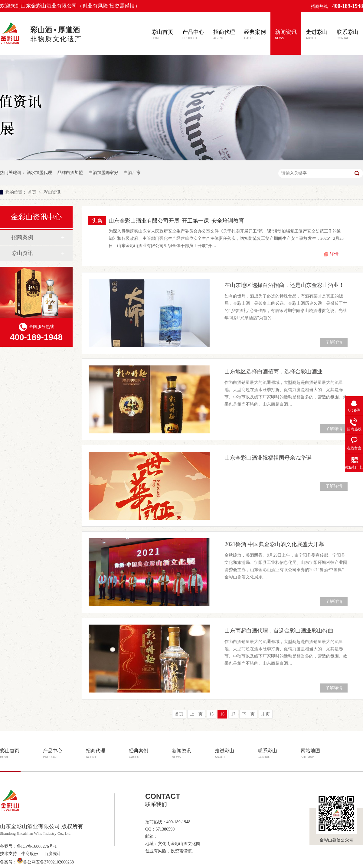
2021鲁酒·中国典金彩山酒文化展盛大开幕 (274, 544)
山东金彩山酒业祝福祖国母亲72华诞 (268, 458)
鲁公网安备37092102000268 (45, 862)
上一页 (196, 714)
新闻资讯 (286, 34)
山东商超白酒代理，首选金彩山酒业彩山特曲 (279, 631)
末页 (266, 714)
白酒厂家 (132, 173)
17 (233, 714)
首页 (33, 192)
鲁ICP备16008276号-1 (37, 846)
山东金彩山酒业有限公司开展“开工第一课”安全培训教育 (176, 221)
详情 (334, 254)
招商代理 (224, 34)
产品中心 (193, 34)
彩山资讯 (52, 192)
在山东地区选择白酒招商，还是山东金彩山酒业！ (284, 285)
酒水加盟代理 (39, 173)
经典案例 (255, 34)
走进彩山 (317, 34)
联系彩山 (348, 34)
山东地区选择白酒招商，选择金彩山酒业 (273, 371)
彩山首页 (162, 34)
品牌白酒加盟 (70, 173)
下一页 (248, 714)
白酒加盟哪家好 (103, 173)
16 (222, 714)
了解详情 (334, 342)
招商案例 (22, 237)
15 (211, 714)
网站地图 (310, 753)
